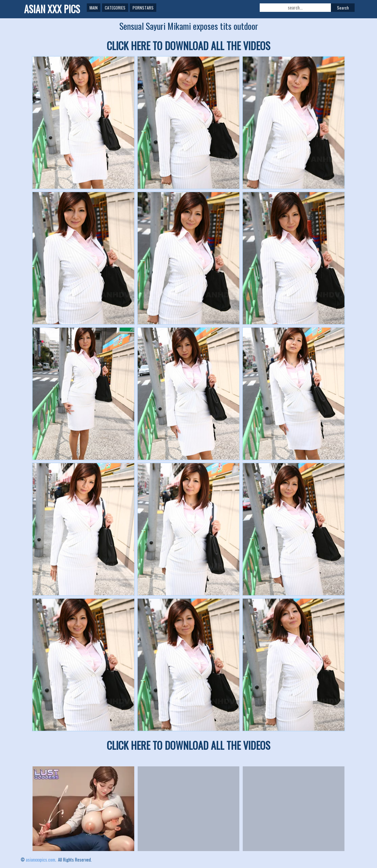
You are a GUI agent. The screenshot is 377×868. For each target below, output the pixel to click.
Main (94, 8)
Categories (115, 8)
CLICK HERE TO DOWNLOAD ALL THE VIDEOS (188, 46)
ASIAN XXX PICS (52, 9)
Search (343, 8)
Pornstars (143, 8)
